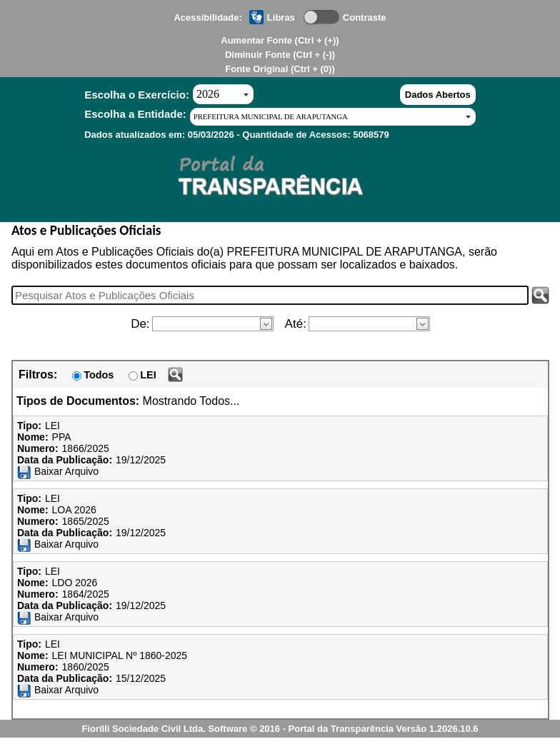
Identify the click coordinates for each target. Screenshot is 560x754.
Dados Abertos (438, 95)
